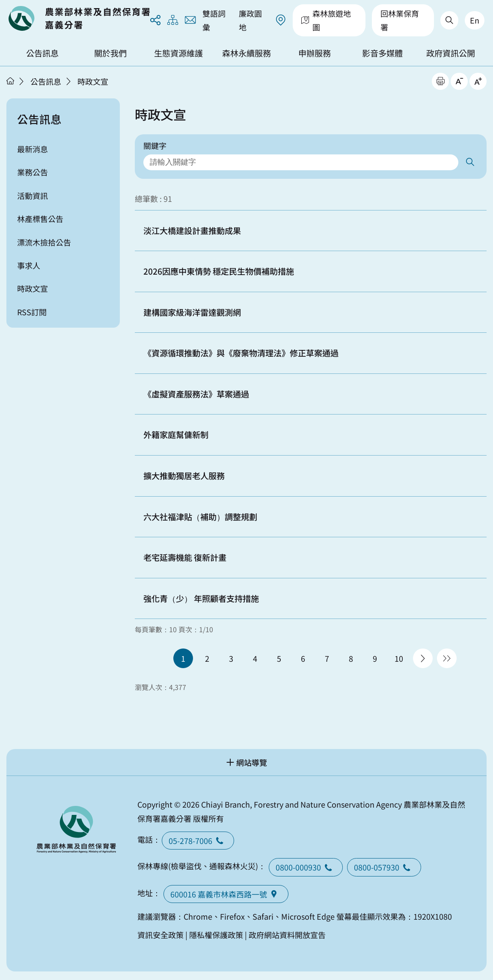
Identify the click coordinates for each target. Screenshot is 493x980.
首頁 (10, 81)
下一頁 (423, 658)
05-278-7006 (198, 841)
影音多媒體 (382, 53)
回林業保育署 (400, 20)
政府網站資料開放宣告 (287, 935)
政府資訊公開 (451, 53)
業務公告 (33, 172)
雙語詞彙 (214, 20)
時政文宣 (93, 81)
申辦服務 (315, 53)
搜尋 (470, 162)
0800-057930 (384, 867)
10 (399, 658)
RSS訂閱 (32, 312)
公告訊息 (42, 53)
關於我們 (110, 53)
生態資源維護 (178, 53)
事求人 (29, 265)
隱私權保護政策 (216, 935)
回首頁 (79, 18)
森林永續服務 (246, 53)
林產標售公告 (40, 219)
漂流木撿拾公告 (44, 242)
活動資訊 (33, 195)
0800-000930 (306, 867)
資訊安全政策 (160, 935)
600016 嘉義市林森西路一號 (226, 894)
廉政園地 (250, 20)
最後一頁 (447, 658)
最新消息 (33, 149)
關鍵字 (155, 145)
